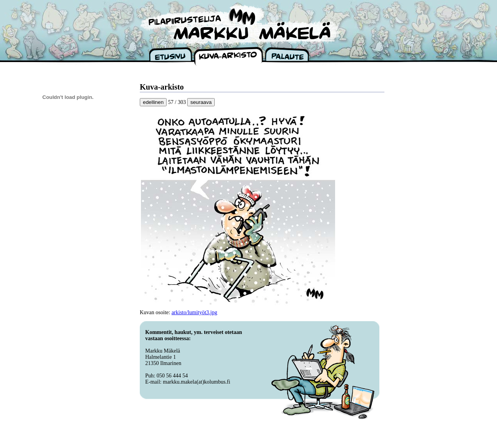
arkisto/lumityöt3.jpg (195, 312)
